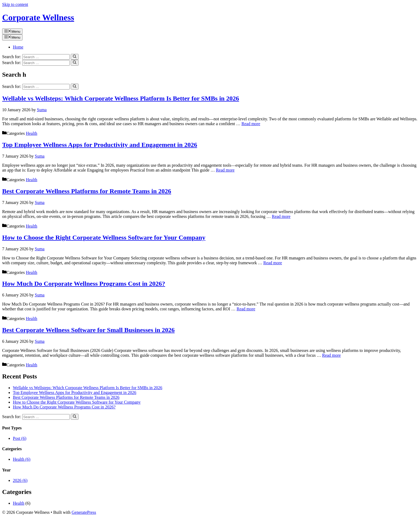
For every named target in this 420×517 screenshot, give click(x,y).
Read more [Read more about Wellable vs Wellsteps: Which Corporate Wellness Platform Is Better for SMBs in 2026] (251, 124)
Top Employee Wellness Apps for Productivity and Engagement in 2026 (100, 145)
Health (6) (22, 459)
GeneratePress (84, 512)
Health (31, 133)
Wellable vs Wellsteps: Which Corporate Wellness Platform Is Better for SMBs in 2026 (121, 98)
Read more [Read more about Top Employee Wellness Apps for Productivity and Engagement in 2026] (225, 170)
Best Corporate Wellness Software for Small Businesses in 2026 (88, 330)
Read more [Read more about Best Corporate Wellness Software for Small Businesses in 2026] (331, 355)
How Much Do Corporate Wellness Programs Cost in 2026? (84, 284)
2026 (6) (20, 480)
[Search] (75, 57)
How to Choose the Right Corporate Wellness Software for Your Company (104, 237)
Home (18, 47)
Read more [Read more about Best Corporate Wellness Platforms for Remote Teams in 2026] (281, 216)
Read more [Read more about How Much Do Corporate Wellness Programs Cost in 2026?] (246, 309)
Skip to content (15, 4)
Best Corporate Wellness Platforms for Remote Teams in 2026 (87, 191)
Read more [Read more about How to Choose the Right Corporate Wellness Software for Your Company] (273, 263)
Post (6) (20, 438)
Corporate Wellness (38, 17)
